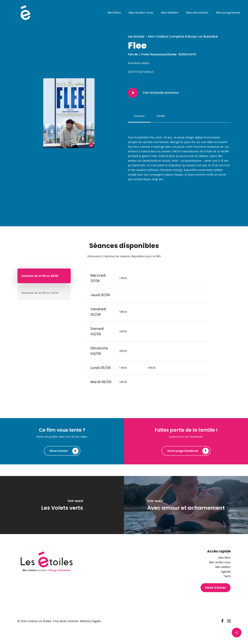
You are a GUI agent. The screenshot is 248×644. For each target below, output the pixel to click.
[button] (139, 116)
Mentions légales (90, 621)
